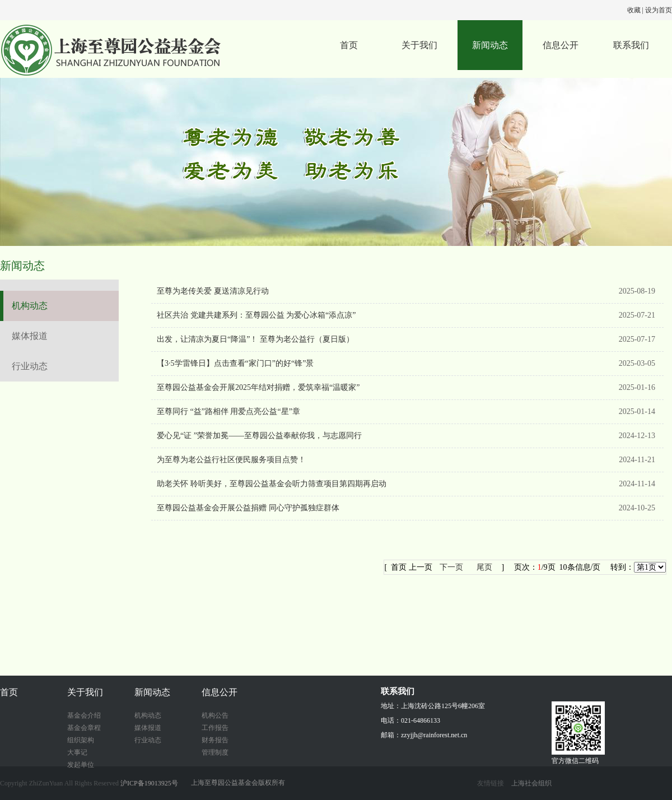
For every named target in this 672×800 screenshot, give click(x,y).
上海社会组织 (531, 783)
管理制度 (215, 752)
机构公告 (215, 715)
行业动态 (30, 366)
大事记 (77, 752)
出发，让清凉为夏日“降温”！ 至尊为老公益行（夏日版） (255, 339)
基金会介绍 (84, 715)
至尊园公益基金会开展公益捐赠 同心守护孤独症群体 (248, 508)
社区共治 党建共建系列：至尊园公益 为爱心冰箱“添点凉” (256, 315)
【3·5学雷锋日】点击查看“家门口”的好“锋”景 (235, 363)
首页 (349, 45)
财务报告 (215, 740)
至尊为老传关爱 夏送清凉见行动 (213, 291)
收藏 (634, 10)
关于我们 (419, 45)
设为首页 (659, 10)
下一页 (451, 567)
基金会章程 (84, 728)
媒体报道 (30, 336)
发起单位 (81, 765)
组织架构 (81, 740)
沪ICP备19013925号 (149, 783)
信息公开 (561, 45)
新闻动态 (490, 45)
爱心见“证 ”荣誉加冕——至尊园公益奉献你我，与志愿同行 (259, 436)
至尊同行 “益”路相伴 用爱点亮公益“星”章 (228, 411)
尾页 (484, 567)
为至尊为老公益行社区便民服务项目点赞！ (231, 460)
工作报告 (215, 728)
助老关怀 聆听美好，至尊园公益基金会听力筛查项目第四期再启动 (272, 484)
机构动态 (30, 306)
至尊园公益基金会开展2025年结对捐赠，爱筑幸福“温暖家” (258, 387)
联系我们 (631, 45)
